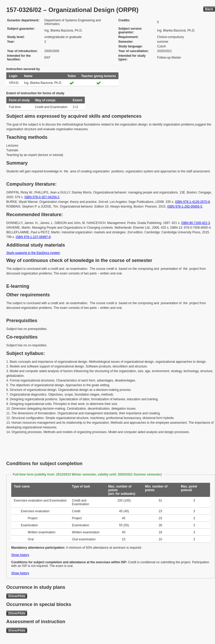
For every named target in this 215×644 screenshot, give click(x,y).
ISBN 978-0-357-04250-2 (42, 197)
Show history (20, 555)
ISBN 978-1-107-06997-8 (33, 237)
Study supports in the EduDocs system (33, 253)
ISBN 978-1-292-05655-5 (185, 207)
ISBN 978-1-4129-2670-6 (193, 202)
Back (209, 9)
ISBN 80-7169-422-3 (195, 223)
